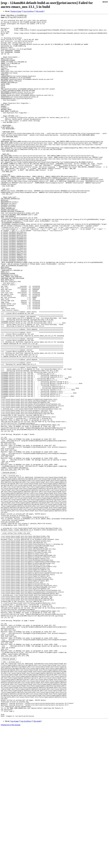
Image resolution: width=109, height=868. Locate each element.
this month (40, 11)
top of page (15, 861)
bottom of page (16, 11)
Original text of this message (11, 864)
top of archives (29, 11)
